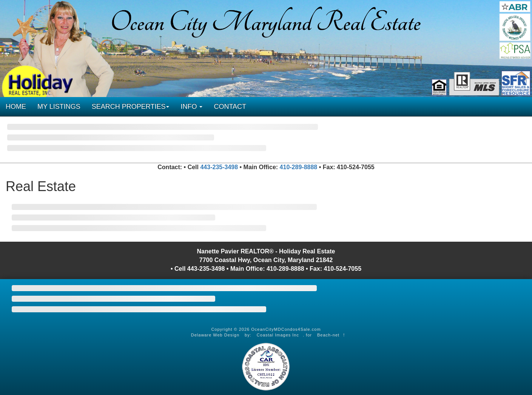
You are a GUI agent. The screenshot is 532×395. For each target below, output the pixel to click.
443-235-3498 (219, 167)
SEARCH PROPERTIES (131, 106)
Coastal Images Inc (278, 335)
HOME (16, 106)
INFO (191, 106)
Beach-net (328, 335)
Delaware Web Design (215, 335)
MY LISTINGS (59, 106)
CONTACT (230, 106)
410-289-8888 (299, 167)
